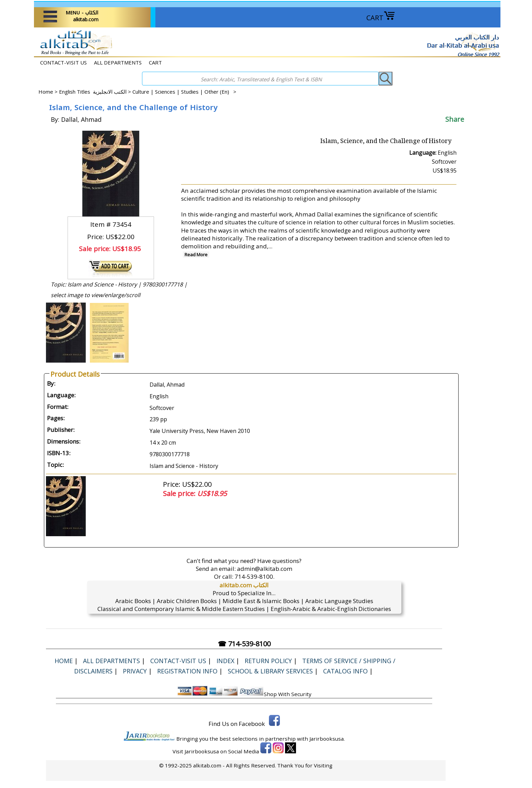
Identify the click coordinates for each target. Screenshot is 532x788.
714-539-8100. (255, 577)
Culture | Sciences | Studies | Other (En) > (184, 92)
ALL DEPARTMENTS (118, 62)
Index (225, 661)
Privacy (135, 671)
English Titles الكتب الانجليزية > (96, 92)
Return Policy (268, 661)
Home (46, 92)
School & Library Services (270, 671)
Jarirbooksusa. (327, 739)
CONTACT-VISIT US (63, 62)
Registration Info (187, 671)
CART (381, 18)
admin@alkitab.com (265, 569)
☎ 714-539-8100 (244, 644)
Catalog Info (345, 671)
